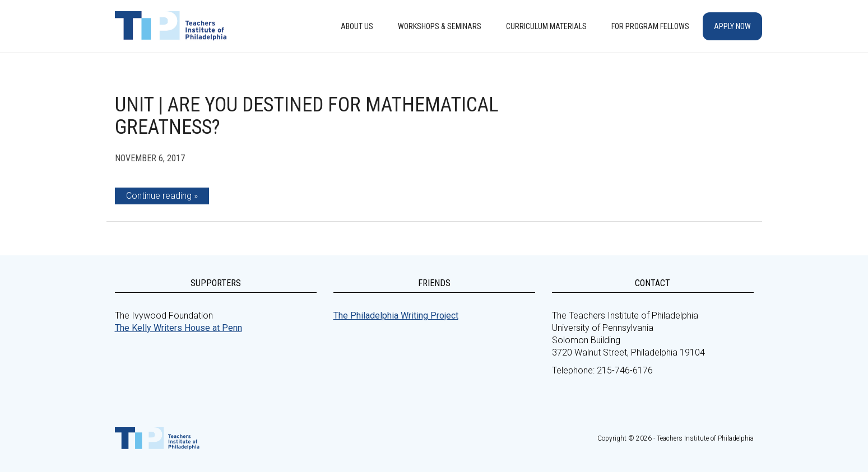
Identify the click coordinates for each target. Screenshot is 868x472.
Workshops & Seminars (440, 26)
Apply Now (732, 26)
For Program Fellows (650, 26)
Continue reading (159, 196)
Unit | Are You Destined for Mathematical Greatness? (307, 116)
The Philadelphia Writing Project (396, 316)
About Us (357, 26)
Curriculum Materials (546, 26)
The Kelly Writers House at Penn (178, 328)
